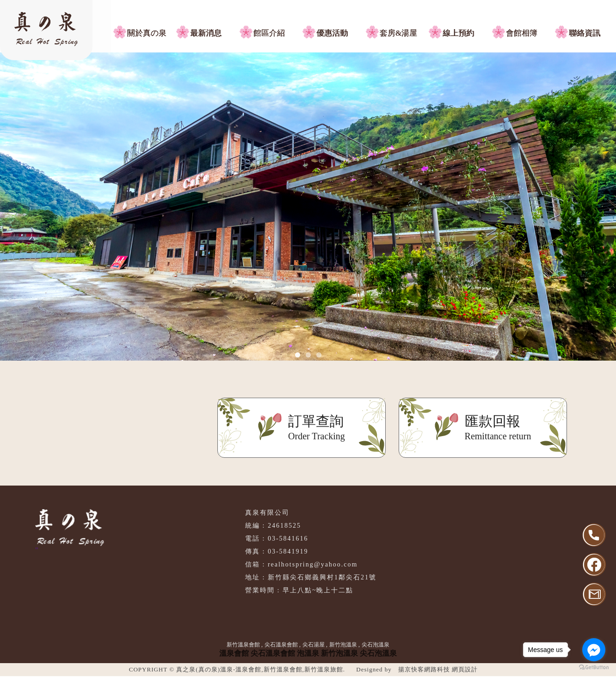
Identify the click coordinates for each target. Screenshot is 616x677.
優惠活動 (332, 33)
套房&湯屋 (398, 33)
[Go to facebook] (594, 650)
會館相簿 (522, 33)
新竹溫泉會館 (243, 645)
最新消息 (206, 33)
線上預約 (458, 33)
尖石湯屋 (314, 645)
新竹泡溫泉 (343, 645)
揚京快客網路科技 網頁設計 (438, 669)
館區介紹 (269, 33)
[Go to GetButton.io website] (594, 668)
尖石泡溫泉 (376, 645)
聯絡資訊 (585, 33)
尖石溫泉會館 (281, 645)
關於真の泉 (147, 33)
